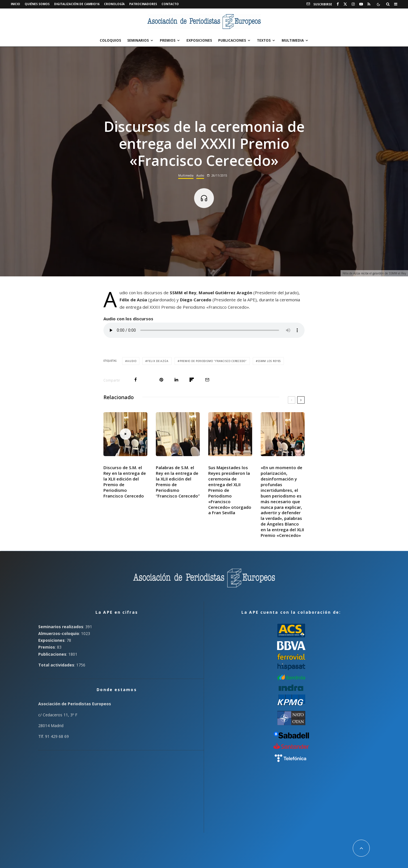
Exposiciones (199, 40)
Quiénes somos (37, 4)
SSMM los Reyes (269, 361)
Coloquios (110, 40)
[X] (345, 4)
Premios (168, 40)
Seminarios (138, 40)
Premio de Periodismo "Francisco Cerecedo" (213, 361)
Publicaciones (232, 40)
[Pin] (161, 380)
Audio (200, 175)
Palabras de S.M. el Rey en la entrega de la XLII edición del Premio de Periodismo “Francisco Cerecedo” (178, 482)
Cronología (114, 4)
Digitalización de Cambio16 (77, 4)
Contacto (170, 4)
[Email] (207, 380)
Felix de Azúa (158, 361)
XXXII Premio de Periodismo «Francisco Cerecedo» (199, 307)
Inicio (15, 4)
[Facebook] (338, 4)
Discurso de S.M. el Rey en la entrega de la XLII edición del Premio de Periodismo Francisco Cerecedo (125, 482)
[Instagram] (353, 4)
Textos (264, 40)
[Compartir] (136, 380)
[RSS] (369, 4)
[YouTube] (361, 4)
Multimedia (293, 40)
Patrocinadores (143, 4)
